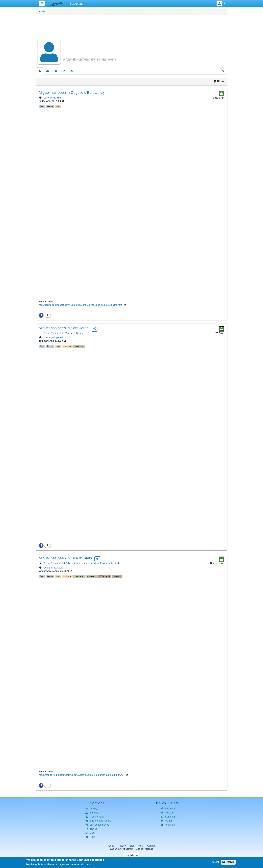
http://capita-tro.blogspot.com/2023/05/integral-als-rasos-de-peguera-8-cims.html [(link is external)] (81, 305)
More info (86, 865)
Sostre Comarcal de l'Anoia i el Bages (63, 333)
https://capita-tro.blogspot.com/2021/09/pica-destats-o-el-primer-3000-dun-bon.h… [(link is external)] (82, 775)
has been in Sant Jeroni (64, 328)
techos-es (91, 576)
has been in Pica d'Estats (65, 558)
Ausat (60, 568)
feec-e (50, 106)
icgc (58, 106)
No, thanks (228, 862)
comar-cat (79, 346)
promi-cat (67, 346)
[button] (131, 41)
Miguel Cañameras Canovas (89, 59)
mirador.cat (128, 849)
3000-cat (117, 576)
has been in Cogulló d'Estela (68, 93)
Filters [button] (219, 81)
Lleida (47, 568)
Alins (53, 568)
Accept (215, 862)
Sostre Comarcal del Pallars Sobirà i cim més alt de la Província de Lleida (82, 563)
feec (42, 106)
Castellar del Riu (52, 98)
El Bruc (47, 337)
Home (42, 12)
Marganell (57, 337)
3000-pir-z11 (104, 576)
